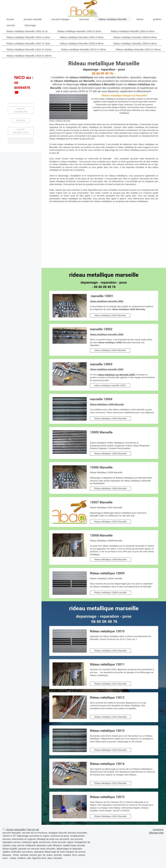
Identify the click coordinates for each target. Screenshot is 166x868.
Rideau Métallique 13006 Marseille (110, 488)
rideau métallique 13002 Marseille (110, 350)
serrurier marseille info (21, 110)
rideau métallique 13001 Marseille (110, 315)
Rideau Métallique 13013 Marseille (110, 750)
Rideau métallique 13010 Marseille (110, 651)
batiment (21, 120)
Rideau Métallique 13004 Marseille (110, 418)
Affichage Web (156, 833)
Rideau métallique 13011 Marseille (110, 684)
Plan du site (33, 830)
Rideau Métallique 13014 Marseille (110, 783)
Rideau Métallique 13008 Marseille (110, 559)
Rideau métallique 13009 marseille (110, 593)
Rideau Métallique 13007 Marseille (110, 522)
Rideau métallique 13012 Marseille (110, 717)
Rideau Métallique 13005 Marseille (110, 454)
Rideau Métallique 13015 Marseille (110, 816)
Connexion (158, 830)
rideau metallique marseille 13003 (110, 385)
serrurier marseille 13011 (21, 131)
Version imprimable (14, 830)
